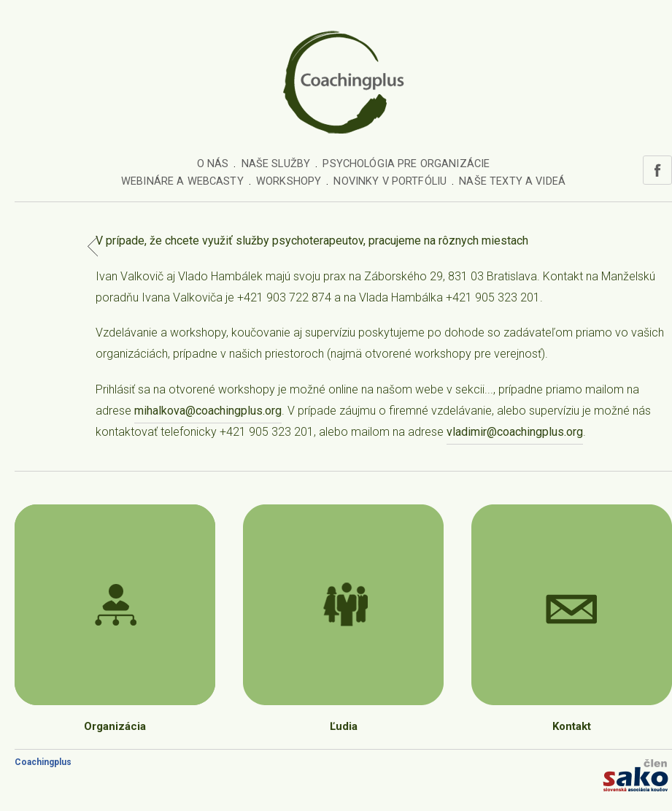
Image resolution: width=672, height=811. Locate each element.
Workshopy (289, 181)
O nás (213, 164)
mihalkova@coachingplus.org (208, 411)
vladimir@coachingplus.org (515, 432)
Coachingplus (43, 762)
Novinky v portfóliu (390, 181)
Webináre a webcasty (182, 181)
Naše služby (276, 164)
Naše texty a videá (512, 181)
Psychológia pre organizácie (406, 164)
